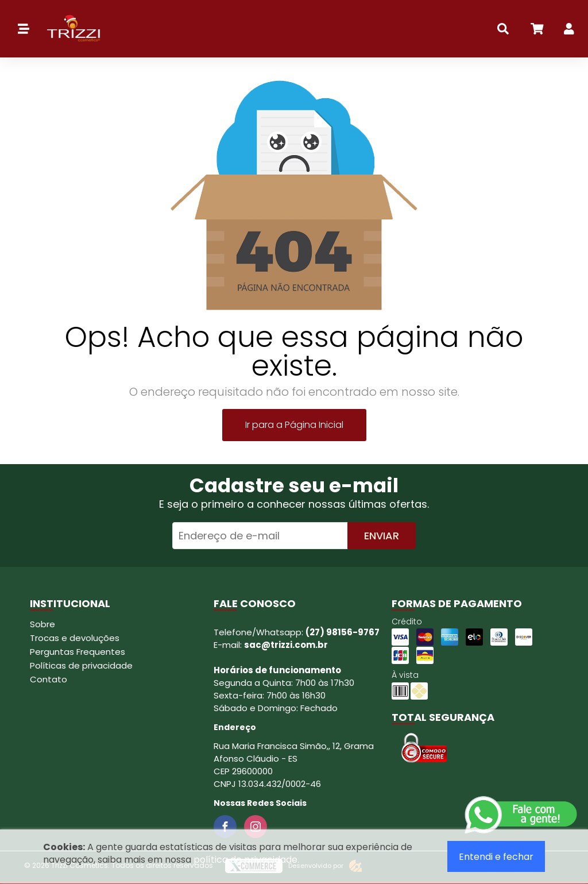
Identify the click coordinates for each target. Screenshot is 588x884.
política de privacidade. (246, 860)
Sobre (42, 624)
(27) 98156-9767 (343, 632)
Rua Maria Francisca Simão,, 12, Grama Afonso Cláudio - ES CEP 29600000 (294, 758)
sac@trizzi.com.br (286, 645)
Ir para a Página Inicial (294, 425)
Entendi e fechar (496, 857)
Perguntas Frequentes (78, 652)
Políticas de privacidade (81, 665)
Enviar (382, 536)
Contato (49, 679)
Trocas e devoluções (75, 638)
